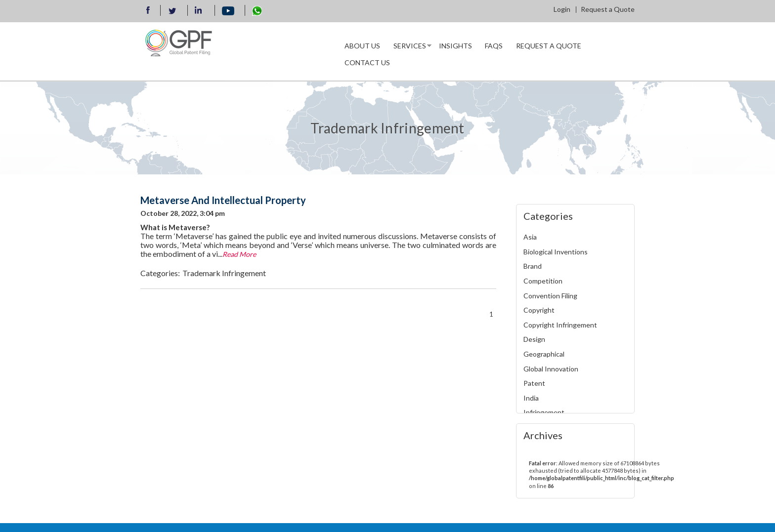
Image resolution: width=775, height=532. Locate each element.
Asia (530, 237)
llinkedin (200, 11)
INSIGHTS (455, 46)
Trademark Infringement (224, 273)
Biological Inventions (556, 252)
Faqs (494, 46)
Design (534, 339)
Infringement (544, 412)
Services (409, 48)
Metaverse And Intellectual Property (223, 200)
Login (562, 9)
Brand (533, 266)
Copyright (539, 310)
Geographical (544, 354)
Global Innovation (551, 369)
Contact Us (367, 62)
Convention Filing (550, 296)
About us (362, 46)
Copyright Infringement (560, 325)
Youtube (228, 11)
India (531, 398)
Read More (239, 254)
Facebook (148, 11)
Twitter (172, 11)
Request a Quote (608, 9)
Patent (534, 383)
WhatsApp (257, 11)
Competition (543, 281)
